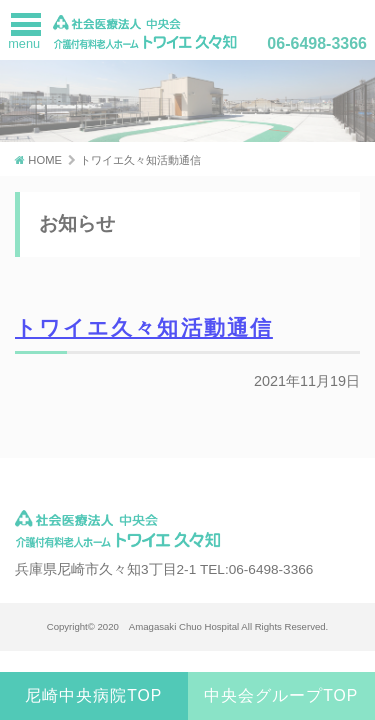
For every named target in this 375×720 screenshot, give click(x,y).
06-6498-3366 (317, 43)
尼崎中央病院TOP (93, 695)
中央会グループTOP (281, 695)
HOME (45, 160)
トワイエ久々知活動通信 (144, 327)
